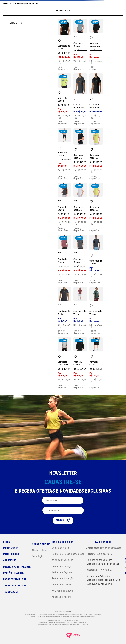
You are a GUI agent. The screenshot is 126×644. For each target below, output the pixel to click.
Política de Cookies (62, 585)
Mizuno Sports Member (17, 567)
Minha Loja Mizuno (62, 597)
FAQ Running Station (62, 591)
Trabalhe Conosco (14, 586)
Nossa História (40, 550)
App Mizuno (10, 560)
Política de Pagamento (63, 572)
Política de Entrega (62, 566)
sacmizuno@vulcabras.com (103, 548)
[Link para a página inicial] (6, 3)
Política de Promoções (63, 578)
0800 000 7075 (99, 554)
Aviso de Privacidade (63, 560)
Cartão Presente (13, 573)
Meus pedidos (11, 554)
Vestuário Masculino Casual (25, 3)
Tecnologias (38, 556)
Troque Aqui (10, 592)
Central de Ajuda (60, 548)
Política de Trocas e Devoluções (68, 554)
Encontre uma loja (15, 579)
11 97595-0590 (100, 570)
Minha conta (11, 548)
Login (7, 542)
